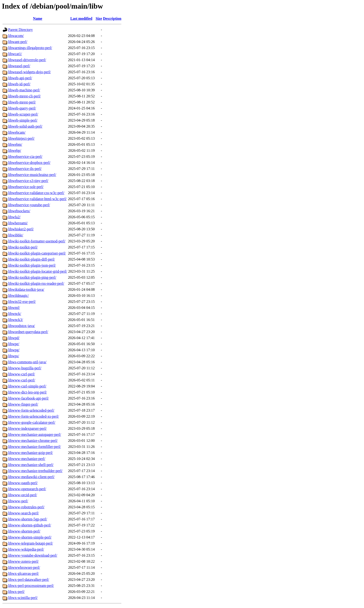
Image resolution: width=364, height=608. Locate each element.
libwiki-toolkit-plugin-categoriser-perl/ (37, 253)
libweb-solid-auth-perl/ (25, 126)
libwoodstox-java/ (22, 326)
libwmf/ (14, 308)
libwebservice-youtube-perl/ (29, 205)
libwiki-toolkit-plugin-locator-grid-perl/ (38, 271)
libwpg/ (14, 350)
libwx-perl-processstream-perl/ (31, 586)
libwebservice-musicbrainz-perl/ (32, 175)
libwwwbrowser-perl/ (24, 567)
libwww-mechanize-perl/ (27, 459)
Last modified (81, 18)
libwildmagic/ (18, 296)
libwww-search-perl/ (23, 513)
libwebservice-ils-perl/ (25, 169)
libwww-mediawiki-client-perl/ (31, 477)
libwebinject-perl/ (21, 138)
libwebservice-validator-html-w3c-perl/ (37, 199)
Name (38, 18)
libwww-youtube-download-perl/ (33, 555)
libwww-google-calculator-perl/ (32, 422)
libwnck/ (15, 314)
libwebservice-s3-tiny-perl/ (28, 181)
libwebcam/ (17, 132)
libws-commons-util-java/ (27, 362)
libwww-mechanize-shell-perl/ (31, 465)
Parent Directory (20, 30)
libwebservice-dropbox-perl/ (29, 163)
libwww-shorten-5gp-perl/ (28, 519)
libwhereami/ (18, 223)
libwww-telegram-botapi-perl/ (31, 543)
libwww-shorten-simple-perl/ (30, 537)
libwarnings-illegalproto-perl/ (30, 48)
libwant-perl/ (18, 42)
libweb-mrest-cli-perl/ (24, 96)
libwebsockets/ (19, 211)
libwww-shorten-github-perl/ (30, 525)
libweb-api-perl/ (20, 78)
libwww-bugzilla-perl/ (25, 368)
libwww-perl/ (18, 501)
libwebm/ (15, 144)
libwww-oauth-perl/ (23, 483)
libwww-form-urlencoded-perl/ (31, 410)
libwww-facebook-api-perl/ (28, 398)
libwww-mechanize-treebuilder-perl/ (35, 471)
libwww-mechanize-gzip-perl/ (31, 453)
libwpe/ (14, 344)
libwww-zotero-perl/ (23, 561)
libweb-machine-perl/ (24, 90)
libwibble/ (16, 235)
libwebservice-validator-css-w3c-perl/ (36, 193)
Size (99, 18)
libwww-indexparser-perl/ (27, 428)
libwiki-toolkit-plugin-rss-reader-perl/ (36, 283)
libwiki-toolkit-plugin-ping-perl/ (32, 277)
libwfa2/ (14, 217)
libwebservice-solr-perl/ (26, 187)
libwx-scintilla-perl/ (23, 598)
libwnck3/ (16, 320)
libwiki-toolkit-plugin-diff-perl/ (31, 259)
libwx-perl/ (16, 592)
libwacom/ (16, 36)
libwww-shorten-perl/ (24, 531)
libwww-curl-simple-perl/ (27, 386)
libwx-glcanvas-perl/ (23, 573)
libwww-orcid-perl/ (23, 495)
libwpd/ (14, 338)
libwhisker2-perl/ (21, 229)
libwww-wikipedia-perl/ (26, 549)
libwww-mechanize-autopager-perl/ (35, 435)
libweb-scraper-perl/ (23, 114)
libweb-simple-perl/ (23, 120)
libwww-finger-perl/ (23, 404)
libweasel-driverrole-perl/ (27, 60)
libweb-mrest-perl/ (22, 102)
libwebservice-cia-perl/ (25, 157)
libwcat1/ (15, 54)
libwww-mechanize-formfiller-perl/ (34, 447)
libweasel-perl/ (19, 66)
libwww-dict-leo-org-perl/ (28, 392)
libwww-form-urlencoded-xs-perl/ (34, 416)
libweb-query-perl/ (22, 108)
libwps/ (14, 356)
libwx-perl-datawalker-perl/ (29, 580)
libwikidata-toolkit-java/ (26, 289)
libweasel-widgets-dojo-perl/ (29, 72)
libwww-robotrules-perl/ (26, 507)
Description (112, 18)
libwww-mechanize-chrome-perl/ (33, 441)
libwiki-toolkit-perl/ (23, 247)
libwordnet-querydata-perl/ (28, 332)
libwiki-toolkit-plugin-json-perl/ (32, 265)
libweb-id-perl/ (19, 84)
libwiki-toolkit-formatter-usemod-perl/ (37, 241)
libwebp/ (15, 150)
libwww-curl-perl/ (22, 380)
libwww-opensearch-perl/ (27, 489)
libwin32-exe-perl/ (22, 302)
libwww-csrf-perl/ (22, 374)
